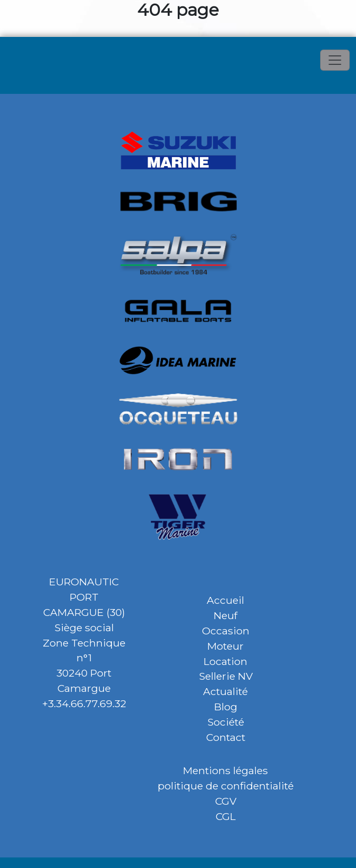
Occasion (226, 631)
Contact (226, 737)
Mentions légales (225, 770)
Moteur (225, 646)
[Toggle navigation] (335, 60)
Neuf (225, 615)
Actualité (225, 691)
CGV (226, 801)
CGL (226, 816)
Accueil (225, 600)
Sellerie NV (226, 676)
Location (225, 661)
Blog (226, 707)
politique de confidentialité (226, 786)
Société (226, 722)
